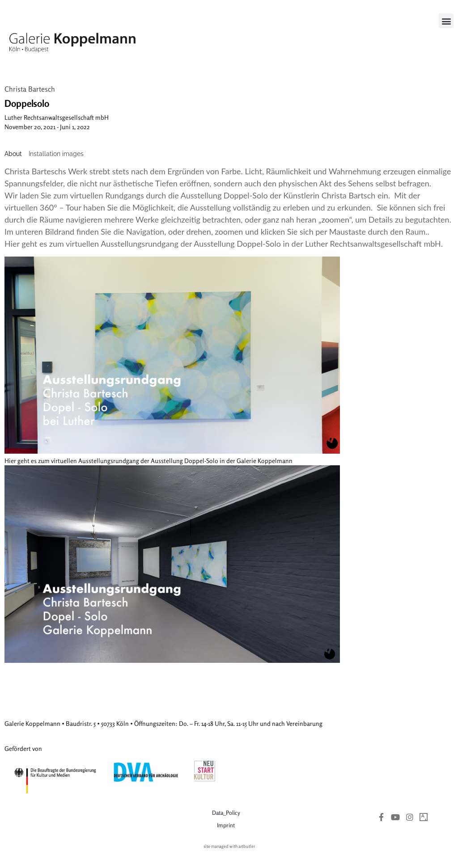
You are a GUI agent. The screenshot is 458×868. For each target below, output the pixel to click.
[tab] (13, 154)
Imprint (226, 825)
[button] (446, 21)
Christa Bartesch (30, 89)
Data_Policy (226, 813)
